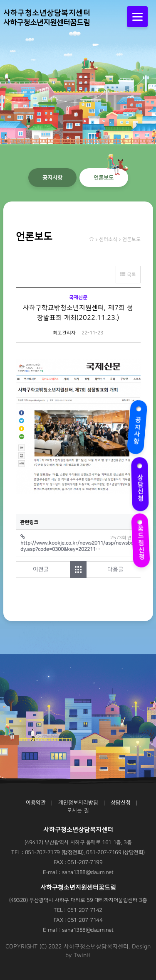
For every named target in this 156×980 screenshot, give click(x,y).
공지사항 (138, 426)
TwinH (82, 955)
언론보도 (104, 178)
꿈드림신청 (140, 537)
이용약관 (36, 803)
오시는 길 (78, 811)
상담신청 (141, 483)
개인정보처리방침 (78, 803)
